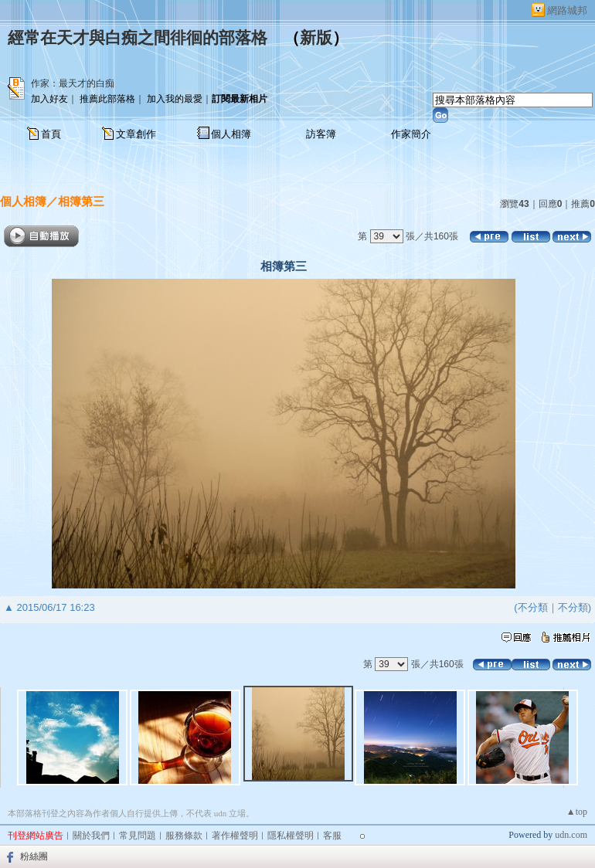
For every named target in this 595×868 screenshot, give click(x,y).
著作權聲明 (235, 836)
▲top (577, 812)
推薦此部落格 (107, 99)
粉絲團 (34, 856)
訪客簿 (321, 134)
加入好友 (49, 99)
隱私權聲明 (291, 836)
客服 (332, 836)
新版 (316, 38)
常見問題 (138, 836)
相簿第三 (81, 201)
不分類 (533, 607)
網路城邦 (567, 10)
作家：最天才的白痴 (73, 83)
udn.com (571, 835)
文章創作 (136, 134)
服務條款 (184, 836)
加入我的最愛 (175, 99)
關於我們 (91, 836)
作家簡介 (411, 134)
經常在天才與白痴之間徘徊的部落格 (138, 38)
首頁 (51, 134)
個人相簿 (231, 134)
